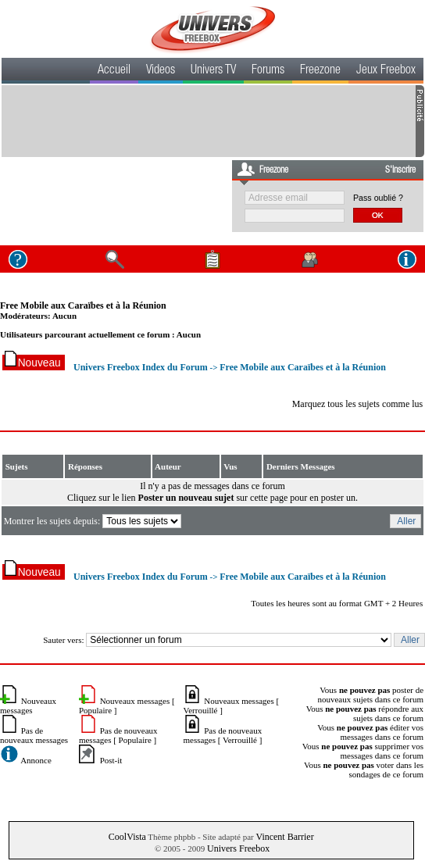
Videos (161, 71)
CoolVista (127, 837)
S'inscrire (400, 170)
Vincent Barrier (284, 837)
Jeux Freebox (386, 71)
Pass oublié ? (378, 198)
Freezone (320, 71)
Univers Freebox (238, 848)
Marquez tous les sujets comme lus (358, 404)
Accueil (114, 71)
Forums (268, 71)
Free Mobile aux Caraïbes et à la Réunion (83, 305)
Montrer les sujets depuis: (94, 521)
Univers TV (213, 71)
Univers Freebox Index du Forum (141, 367)
